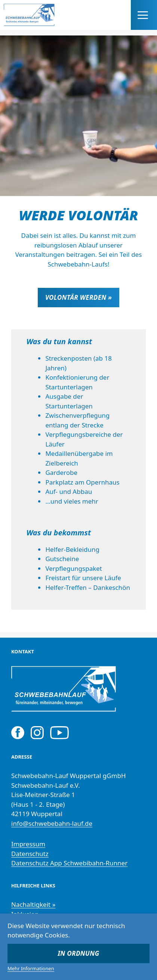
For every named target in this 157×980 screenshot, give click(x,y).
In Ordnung (79, 953)
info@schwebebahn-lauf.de (52, 823)
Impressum (28, 844)
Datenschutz (30, 854)
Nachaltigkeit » (33, 904)
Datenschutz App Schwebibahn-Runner (69, 863)
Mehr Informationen (31, 968)
